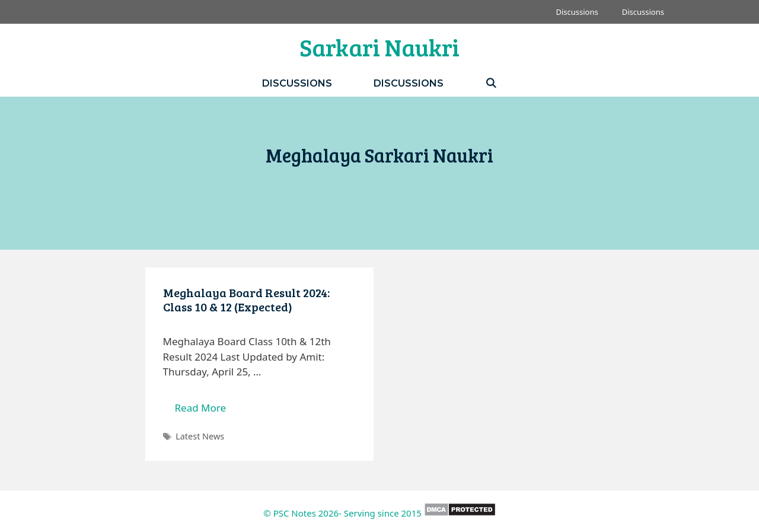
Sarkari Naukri (379, 47)
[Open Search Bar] (491, 83)
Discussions (577, 12)
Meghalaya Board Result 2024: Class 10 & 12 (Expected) (246, 300)
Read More (207, 411)
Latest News (200, 436)
